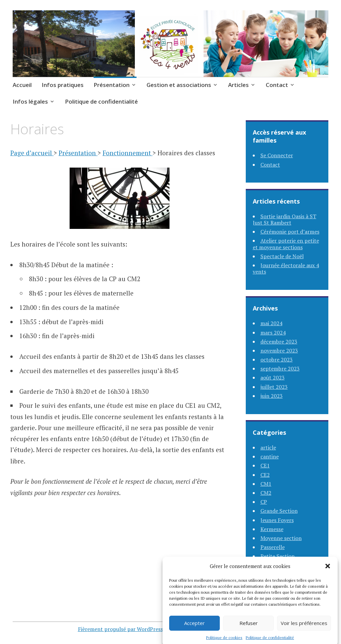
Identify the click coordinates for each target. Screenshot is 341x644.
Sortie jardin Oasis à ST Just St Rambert (285, 219)
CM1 (266, 484)
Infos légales (30, 101)
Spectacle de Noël (282, 256)
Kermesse (272, 529)
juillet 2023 (274, 387)
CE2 (265, 475)
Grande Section (279, 511)
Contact (277, 85)
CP (264, 502)
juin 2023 (272, 396)
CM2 (266, 493)
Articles (238, 85)
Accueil (22, 85)
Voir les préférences (304, 629)
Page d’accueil (32, 153)
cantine (270, 456)
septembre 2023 (280, 368)
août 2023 (273, 377)
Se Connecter (277, 155)
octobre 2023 (277, 359)
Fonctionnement (128, 153)
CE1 (265, 465)
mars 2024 (273, 332)
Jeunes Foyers (277, 520)
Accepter (194, 629)
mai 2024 (271, 323)
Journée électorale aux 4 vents (286, 268)
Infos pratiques (63, 85)
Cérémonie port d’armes (290, 232)
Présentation (112, 85)
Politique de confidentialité (101, 101)
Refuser (249, 629)
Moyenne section (281, 538)
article (268, 447)
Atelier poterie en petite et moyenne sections (286, 244)
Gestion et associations (179, 85)
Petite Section (278, 556)
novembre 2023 (279, 350)
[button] (328, 572)
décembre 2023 (279, 341)
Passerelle (273, 547)
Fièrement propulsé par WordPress (120, 629)
